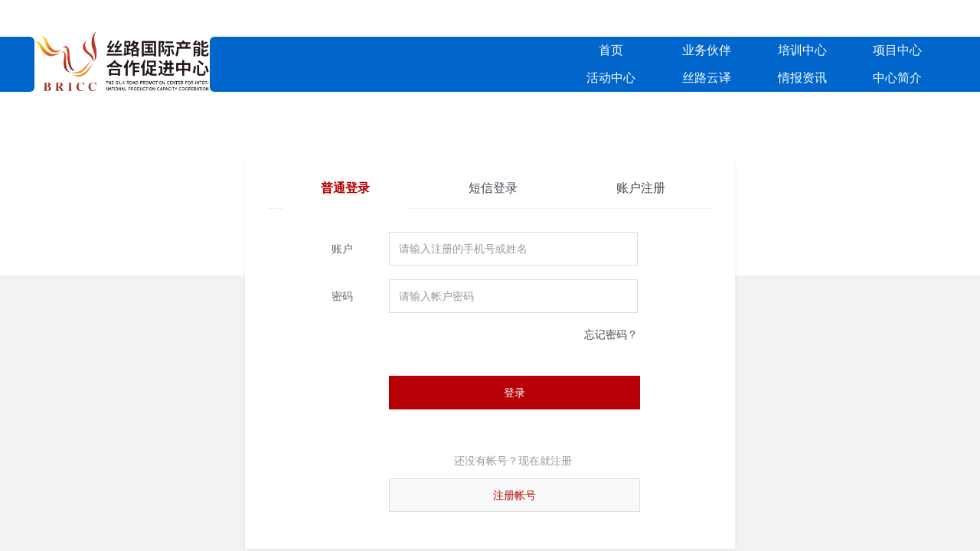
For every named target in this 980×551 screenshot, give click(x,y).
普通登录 (345, 188)
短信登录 (493, 188)
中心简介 (897, 78)
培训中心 (802, 50)
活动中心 (611, 78)
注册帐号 (514, 495)
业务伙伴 (707, 50)
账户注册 (641, 188)
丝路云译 (707, 78)
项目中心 (897, 50)
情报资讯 (802, 78)
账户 (342, 249)
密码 (342, 296)
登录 (514, 393)
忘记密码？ (611, 334)
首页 (611, 50)
